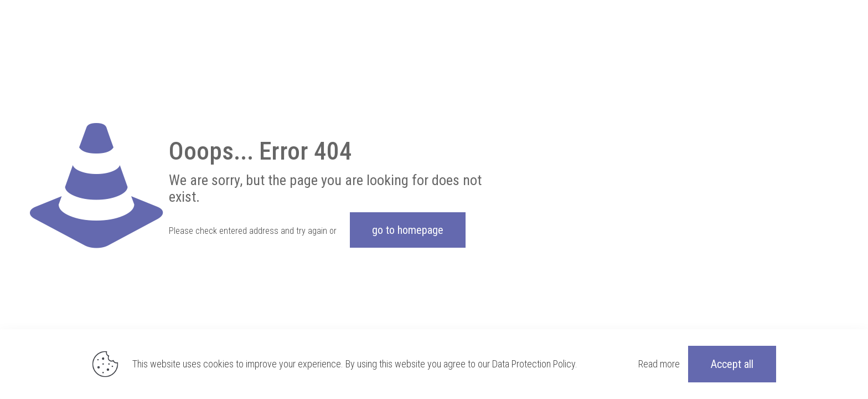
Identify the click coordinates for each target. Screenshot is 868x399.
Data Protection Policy (534, 364)
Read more (659, 364)
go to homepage (408, 230)
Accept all (732, 364)
